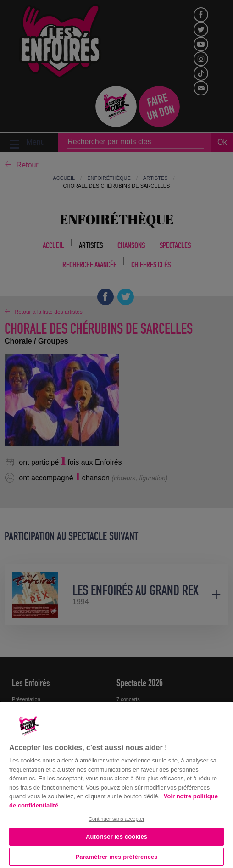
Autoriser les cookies (116, 837)
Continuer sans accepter (116, 819)
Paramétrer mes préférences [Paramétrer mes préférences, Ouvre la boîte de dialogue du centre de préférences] (117, 857)
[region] (116, 784)
